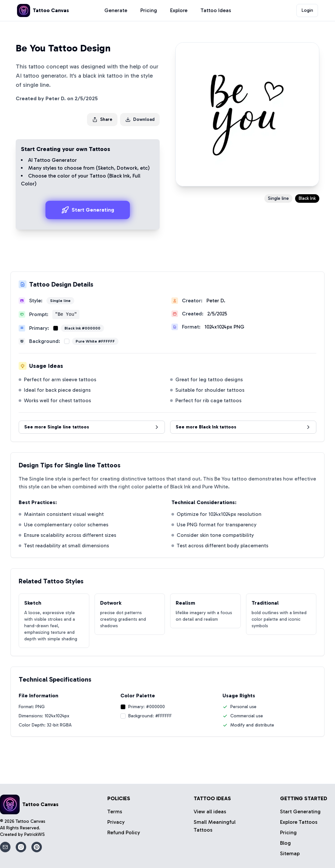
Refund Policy (124, 832)
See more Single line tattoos (92, 427)
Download (140, 119)
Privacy (116, 822)
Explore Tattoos (299, 822)
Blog (285, 843)
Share (102, 119)
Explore (179, 10)
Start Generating (88, 210)
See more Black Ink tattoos (243, 427)
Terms (115, 811)
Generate (116, 10)
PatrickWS (35, 834)
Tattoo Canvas (30, 821)
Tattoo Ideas (216, 10)
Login (307, 10)
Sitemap (290, 853)
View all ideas (210, 811)
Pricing (149, 10)
